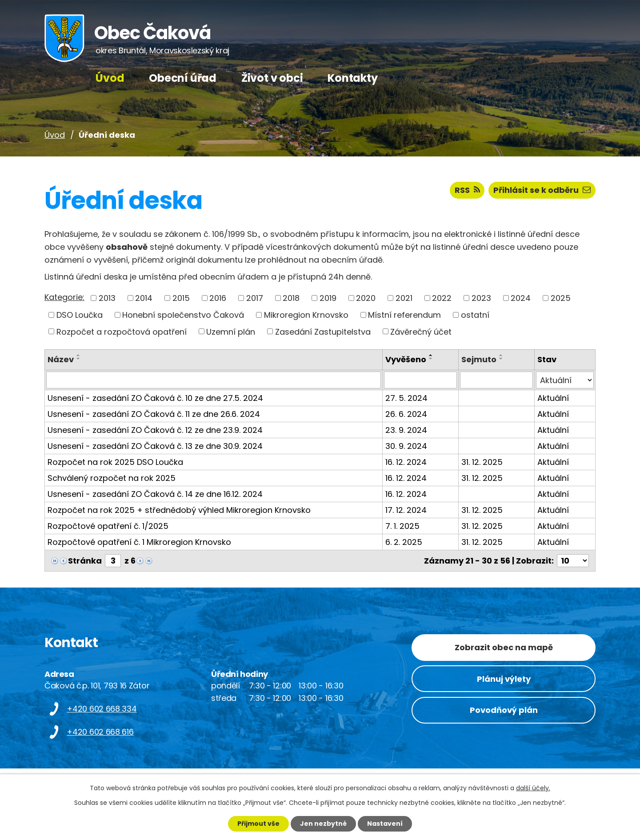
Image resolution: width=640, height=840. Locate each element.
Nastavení (385, 824)
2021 (404, 298)
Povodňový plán (504, 710)
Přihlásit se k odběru (542, 190)
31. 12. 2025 (482, 462)
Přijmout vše (258, 824)
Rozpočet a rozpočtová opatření (122, 331)
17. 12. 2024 (406, 510)
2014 (144, 298)
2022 (442, 298)
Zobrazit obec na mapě (504, 647)
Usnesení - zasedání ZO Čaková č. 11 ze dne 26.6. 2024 (154, 414)
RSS (467, 190)
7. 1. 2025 (402, 526)
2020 (366, 298)
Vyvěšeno (406, 359)
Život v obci (272, 78)
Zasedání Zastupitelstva (323, 331)
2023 (481, 298)
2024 (521, 298)
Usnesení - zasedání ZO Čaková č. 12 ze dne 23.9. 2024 (155, 430)
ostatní (475, 315)
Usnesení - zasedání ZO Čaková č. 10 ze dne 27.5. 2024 (155, 398)
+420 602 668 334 (102, 708)
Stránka (85, 561)
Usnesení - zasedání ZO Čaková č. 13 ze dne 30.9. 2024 (155, 446)
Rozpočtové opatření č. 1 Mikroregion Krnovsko (139, 542)
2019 (328, 298)
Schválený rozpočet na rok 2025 (112, 478)
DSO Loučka (80, 315)
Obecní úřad (183, 78)
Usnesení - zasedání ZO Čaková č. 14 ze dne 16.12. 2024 (155, 494)
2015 (181, 298)
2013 (107, 298)
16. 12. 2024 (406, 462)
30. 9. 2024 (406, 446)
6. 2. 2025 (404, 542)
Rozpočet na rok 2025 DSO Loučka (115, 462)
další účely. (533, 788)
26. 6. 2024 (406, 414)
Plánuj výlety (504, 678)
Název (61, 359)
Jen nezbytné (323, 824)
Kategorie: (64, 297)
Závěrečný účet (421, 331)
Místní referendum (404, 315)
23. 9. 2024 (406, 430)
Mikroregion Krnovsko (306, 315)
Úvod (110, 78)
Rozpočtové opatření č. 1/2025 (108, 526)
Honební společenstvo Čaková (183, 315)
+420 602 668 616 (100, 731)
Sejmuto (479, 359)
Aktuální (553, 398)
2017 (255, 298)
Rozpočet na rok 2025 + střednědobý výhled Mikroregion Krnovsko (179, 510)
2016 (218, 298)
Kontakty (352, 78)
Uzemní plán (231, 331)
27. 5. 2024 (406, 398)
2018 (291, 298)
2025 (561, 298)
